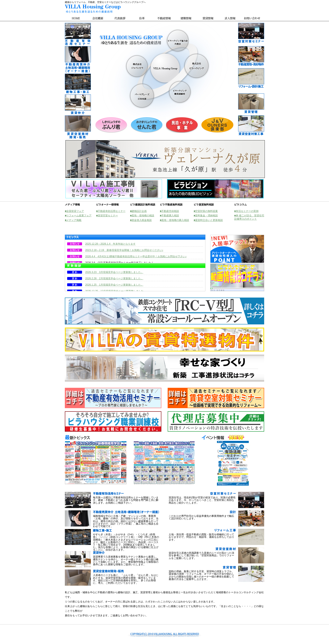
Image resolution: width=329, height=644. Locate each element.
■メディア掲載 (73, 220)
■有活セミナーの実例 (246, 211)
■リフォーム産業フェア (78, 216)
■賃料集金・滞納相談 (206, 216)
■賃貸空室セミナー (107, 216)
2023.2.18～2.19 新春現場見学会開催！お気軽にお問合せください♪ (124, 250)
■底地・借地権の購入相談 (174, 220)
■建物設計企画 (138, 211)
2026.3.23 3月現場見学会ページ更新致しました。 (114, 272)
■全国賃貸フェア (74, 211)
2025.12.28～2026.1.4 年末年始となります (110, 244)
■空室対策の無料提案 (206, 211)
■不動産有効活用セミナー (111, 211)
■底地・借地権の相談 (142, 216)
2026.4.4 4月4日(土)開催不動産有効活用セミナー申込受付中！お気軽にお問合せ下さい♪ (136, 256)
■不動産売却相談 (169, 211)
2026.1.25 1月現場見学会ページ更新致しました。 (114, 285)
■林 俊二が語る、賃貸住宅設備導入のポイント (249, 217)
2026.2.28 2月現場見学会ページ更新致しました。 (114, 278)
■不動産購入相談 (169, 216)
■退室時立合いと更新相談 (208, 220)
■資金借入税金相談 (141, 220)
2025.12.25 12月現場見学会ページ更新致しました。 (116, 291)
